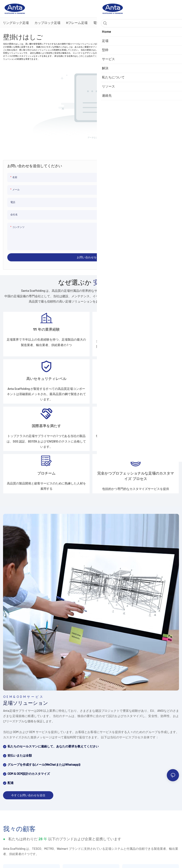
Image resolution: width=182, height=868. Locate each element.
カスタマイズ (136, 432)
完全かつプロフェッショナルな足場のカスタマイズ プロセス (136, 485)
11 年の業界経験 (46, 331)
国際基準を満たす (46, 432)
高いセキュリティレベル (46, 383)
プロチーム (46, 482)
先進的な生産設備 (136, 383)
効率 (136, 332)
